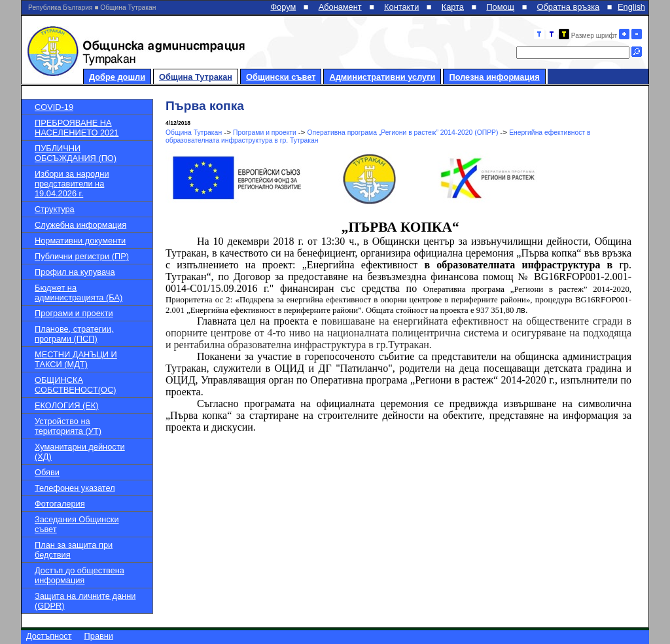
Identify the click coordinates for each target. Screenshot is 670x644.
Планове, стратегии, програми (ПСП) (74, 334)
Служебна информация (80, 225)
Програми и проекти (74, 313)
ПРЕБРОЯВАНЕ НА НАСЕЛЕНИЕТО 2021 (77, 128)
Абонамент (340, 7)
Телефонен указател (75, 488)
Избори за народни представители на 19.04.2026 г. (72, 184)
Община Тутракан (196, 77)
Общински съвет (281, 77)
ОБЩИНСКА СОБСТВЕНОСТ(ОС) (75, 385)
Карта (453, 7)
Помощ (500, 7)
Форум (283, 7)
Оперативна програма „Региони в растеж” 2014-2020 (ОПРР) (404, 133)
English (631, 7)
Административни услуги (382, 77)
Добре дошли (117, 77)
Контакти (401, 7)
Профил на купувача (75, 272)
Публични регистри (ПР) (82, 256)
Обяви (47, 472)
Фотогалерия (60, 504)
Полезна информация (494, 77)
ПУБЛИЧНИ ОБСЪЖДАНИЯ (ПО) (76, 153)
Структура (55, 209)
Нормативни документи (80, 241)
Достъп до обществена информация (79, 575)
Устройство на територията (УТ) (68, 426)
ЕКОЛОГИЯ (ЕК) (66, 405)
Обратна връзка (569, 7)
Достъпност (49, 636)
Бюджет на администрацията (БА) (79, 293)
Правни (99, 636)
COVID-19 (54, 107)
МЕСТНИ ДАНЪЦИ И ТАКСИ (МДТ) (76, 359)
